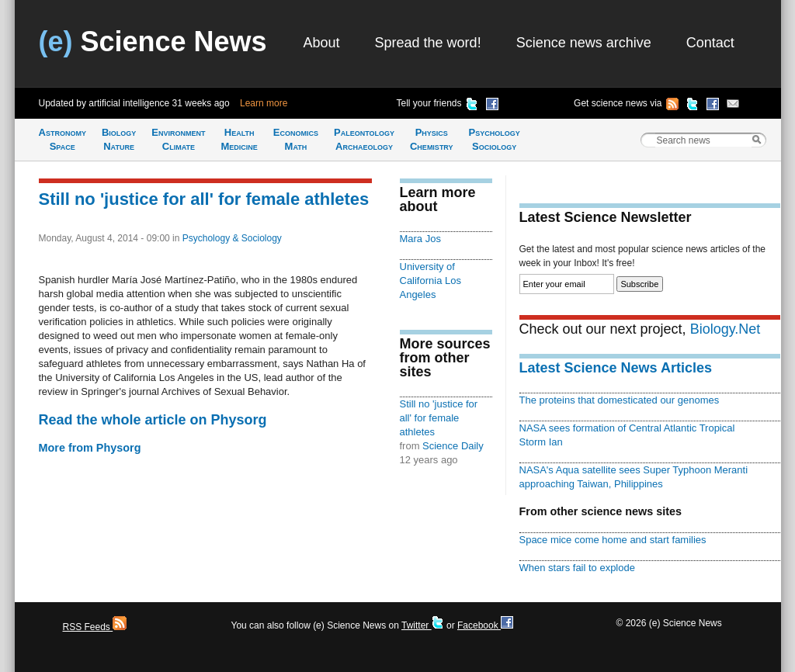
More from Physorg (90, 448)
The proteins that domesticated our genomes (620, 400)
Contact (710, 43)
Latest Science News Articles (616, 368)
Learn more (264, 103)
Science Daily (453, 446)
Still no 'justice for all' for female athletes (204, 199)
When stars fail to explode (577, 568)
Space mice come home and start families (613, 540)
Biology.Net (726, 329)
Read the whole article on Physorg (153, 420)
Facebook (485, 625)
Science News (153, 42)
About (322, 43)
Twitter (423, 625)
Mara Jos (420, 239)
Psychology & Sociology (232, 238)
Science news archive (584, 43)
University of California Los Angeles (430, 281)
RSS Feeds (95, 627)
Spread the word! (428, 43)
